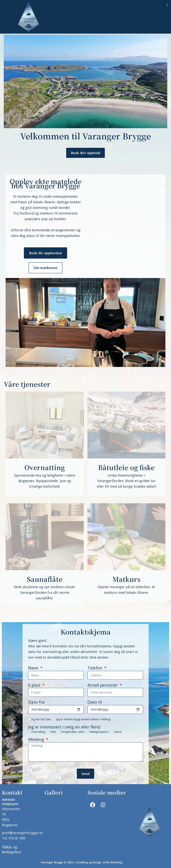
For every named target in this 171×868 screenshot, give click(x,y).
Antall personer (103, 685)
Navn (34, 668)
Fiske (53, 731)
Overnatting (38, 731)
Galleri (54, 792)
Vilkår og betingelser (12, 848)
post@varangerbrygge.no (22, 832)
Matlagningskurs (99, 731)
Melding (37, 739)
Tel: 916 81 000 (14, 837)
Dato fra (36, 702)
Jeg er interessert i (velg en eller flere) (64, 727)
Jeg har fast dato (41, 719)
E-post (35, 685)
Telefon (95, 668)
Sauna (118, 731)
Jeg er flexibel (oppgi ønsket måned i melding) (83, 719)
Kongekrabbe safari (73, 731)
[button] (167, 5)
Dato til (95, 702)
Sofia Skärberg (113, 860)
